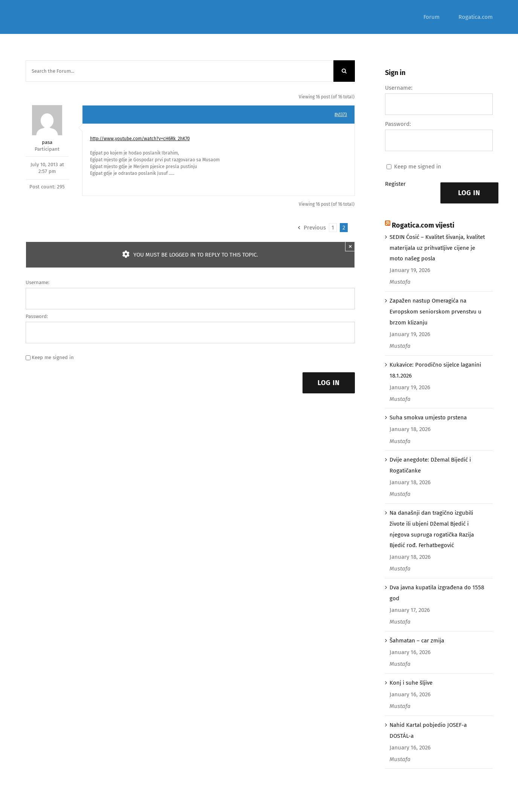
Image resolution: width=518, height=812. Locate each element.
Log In (329, 383)
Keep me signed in (53, 357)
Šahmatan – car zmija (417, 641)
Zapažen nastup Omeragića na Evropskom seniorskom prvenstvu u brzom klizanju (435, 312)
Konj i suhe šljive (411, 683)
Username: (37, 282)
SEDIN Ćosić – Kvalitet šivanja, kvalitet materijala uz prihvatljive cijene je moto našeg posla (437, 248)
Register (395, 184)
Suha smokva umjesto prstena (428, 417)
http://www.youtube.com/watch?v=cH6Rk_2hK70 (140, 139)
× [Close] (350, 246)
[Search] (344, 71)
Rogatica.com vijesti (423, 225)
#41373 (341, 115)
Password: (37, 316)
